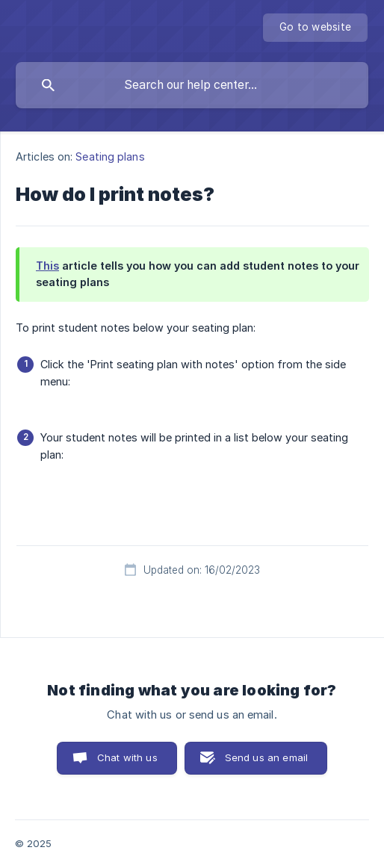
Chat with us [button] (127, 757)
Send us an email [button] (266, 757)
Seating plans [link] (110, 156)
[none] (315, 28)
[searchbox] (192, 85)
